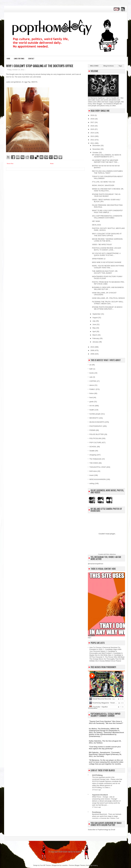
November (97, 149)
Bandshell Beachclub (100, 814)
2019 (93, 115)
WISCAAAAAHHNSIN (98, 479)
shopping (93, 455)
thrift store (93, 471)
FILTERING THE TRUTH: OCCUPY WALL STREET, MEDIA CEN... (108, 303)
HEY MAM (96, 221)
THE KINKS (94, 463)
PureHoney (97, 812)
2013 (93, 136)
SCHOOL (93, 447)
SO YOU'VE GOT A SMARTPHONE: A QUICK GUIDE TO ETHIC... (106, 254)
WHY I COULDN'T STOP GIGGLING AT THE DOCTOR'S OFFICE (40, 66)
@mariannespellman (95, 564)
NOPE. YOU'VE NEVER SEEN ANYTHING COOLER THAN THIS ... (108, 267)
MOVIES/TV (94, 418)
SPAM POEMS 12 (99, 259)
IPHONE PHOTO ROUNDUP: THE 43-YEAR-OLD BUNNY (106, 195)
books (92, 373)
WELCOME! (94, 66)
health (92, 410)
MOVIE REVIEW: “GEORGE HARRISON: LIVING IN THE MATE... (107, 240)
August (95, 318)
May (94, 328)
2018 (93, 119)
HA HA (92, 406)
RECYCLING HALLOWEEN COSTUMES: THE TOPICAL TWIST (107, 172)
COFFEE (93, 381)
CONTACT (31, 59)
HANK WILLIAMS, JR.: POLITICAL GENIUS (108, 298)
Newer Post (10, 163)
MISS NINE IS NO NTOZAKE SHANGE (107, 262)
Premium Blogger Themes (77, 865)
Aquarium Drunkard (100, 795)
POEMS (92, 430)
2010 (93, 347)
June (95, 324)
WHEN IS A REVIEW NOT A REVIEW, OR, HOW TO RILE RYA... (108, 190)
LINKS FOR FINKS (19, 59)
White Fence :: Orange (100, 797)
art (90, 365)
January (96, 342)
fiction (92, 393)
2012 (93, 140)
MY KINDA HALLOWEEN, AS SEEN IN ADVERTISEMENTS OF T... (107, 156)
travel (91, 475)
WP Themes (47, 865)
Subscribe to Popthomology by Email (101, 830)
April (94, 331)
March (95, 335)
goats (91, 402)
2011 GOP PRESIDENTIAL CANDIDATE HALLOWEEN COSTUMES (107, 217)
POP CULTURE (95, 443)
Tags (120, 66)
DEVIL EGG (96, 225)
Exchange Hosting (92, 865)
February (96, 338)
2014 (93, 133)
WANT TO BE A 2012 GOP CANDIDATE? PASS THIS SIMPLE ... (107, 211)
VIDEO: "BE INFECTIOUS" (102, 245)
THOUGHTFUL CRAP (98, 467)
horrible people (95, 414)
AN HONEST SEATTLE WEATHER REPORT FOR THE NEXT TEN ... (105, 161)
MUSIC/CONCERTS (97, 422)
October (96, 153)
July (94, 321)
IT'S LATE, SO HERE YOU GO (103, 182)
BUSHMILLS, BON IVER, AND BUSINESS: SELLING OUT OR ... (108, 288)
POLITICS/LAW (95, 438)
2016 (93, 126)
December (97, 145)
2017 (93, 122)
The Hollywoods (95, 459)
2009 (93, 350)
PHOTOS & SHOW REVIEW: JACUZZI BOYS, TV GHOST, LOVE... (106, 249)
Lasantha (65, 865)
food (91, 397)
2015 (93, 129)
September (97, 314)
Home (8, 59)
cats (91, 377)
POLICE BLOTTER (97, 434)
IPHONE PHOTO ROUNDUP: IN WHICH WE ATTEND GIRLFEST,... (107, 308)
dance (92, 385)
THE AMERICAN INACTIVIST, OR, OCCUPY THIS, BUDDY (105, 272)
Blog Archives (109, 66)
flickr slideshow (111, 554)
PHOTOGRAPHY (96, 426)
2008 (93, 354)
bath (91, 369)
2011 (93, 143)
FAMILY (92, 389)
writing (92, 483)
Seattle (92, 451)
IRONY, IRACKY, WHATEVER (103, 185)
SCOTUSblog (97, 775)
